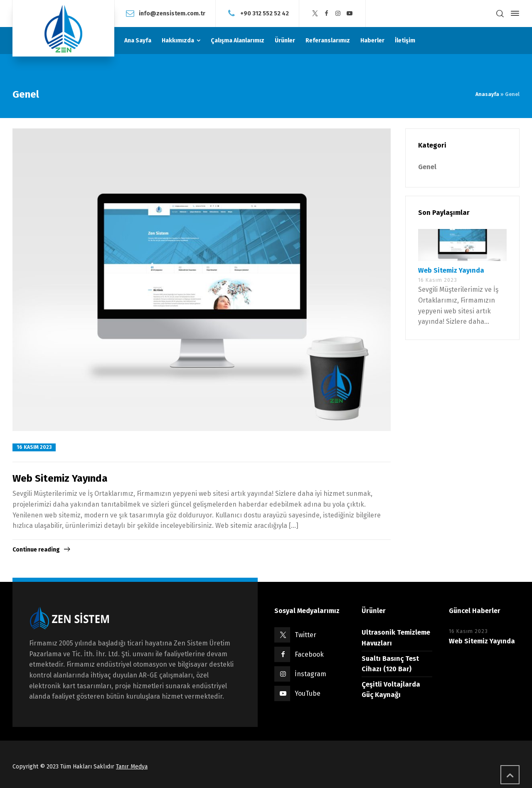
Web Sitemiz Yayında (60, 478)
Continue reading (36, 550)
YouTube (308, 693)
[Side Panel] (513, 13)
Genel (427, 167)
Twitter (305, 635)
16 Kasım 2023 (34, 447)
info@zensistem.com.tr (172, 13)
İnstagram (310, 674)
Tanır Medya (132, 767)
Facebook (309, 654)
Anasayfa (487, 94)
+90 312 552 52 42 (265, 13)
